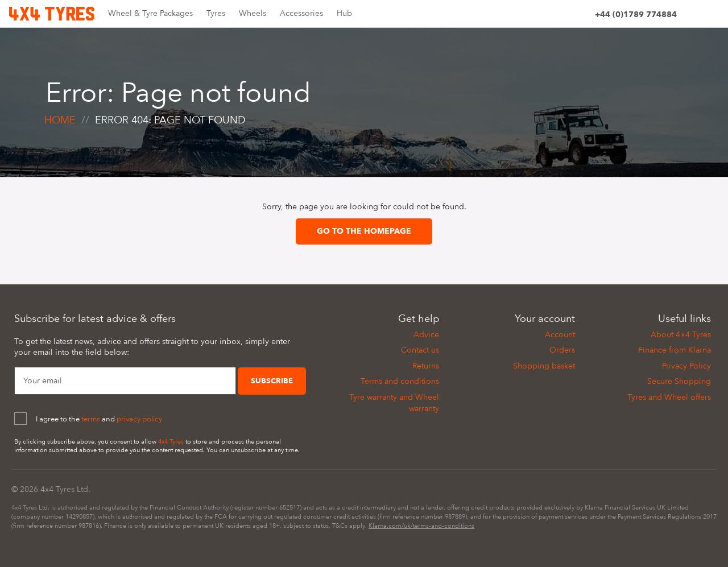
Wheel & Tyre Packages (150, 13)
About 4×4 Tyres (681, 335)
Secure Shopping (679, 381)
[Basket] (712, 16)
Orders (562, 350)
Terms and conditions (400, 381)
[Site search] (691, 16)
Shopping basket (544, 366)
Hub (344, 13)
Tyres (216, 13)
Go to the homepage (364, 231)
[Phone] (636, 16)
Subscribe (272, 381)
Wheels (253, 13)
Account (560, 335)
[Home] (52, 13)
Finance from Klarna (675, 350)
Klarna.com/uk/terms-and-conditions (421, 526)
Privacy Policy (686, 366)
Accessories (301, 13)
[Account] (581, 16)
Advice (426, 335)
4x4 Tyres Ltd (64, 489)
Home (60, 120)
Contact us (420, 350)
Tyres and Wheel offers (669, 397)
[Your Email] (125, 381)
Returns (426, 366)
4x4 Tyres (171, 442)
